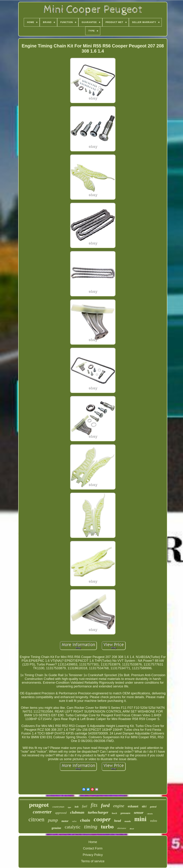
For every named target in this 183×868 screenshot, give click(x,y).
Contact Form (93, 848)
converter (42, 812)
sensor (139, 813)
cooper (102, 819)
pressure (125, 813)
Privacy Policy (93, 855)
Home (93, 842)
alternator (122, 828)
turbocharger (98, 812)
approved (61, 813)
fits (94, 805)
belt (77, 807)
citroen (36, 819)
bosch (114, 813)
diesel (132, 829)
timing (91, 827)
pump (53, 820)
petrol (153, 807)
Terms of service (93, 861)
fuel (85, 806)
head (118, 821)
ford (105, 805)
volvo (154, 821)
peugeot (39, 805)
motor (65, 821)
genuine (56, 828)
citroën (150, 814)
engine (119, 806)
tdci (144, 806)
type (70, 807)
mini (140, 819)
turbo (107, 827)
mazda (128, 821)
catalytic (73, 827)
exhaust (133, 806)
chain (85, 820)
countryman (58, 807)
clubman (77, 812)
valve (74, 821)
